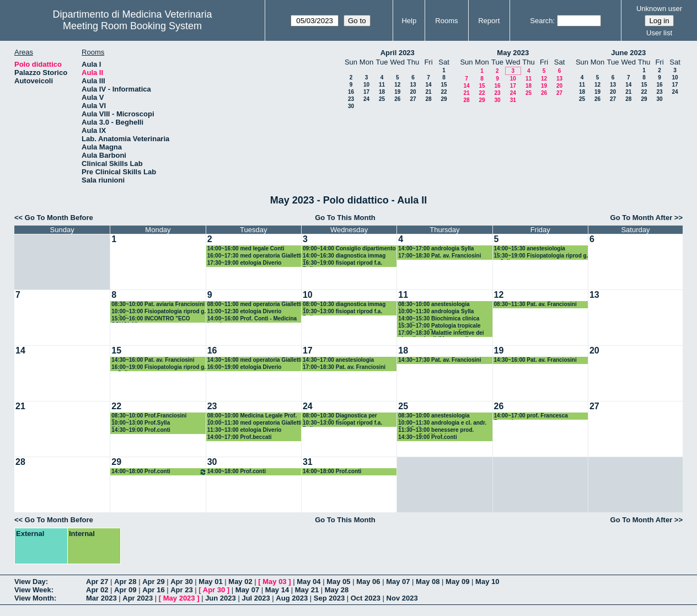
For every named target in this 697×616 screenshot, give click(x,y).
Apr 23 (181, 590)
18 (382, 92)
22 (444, 92)
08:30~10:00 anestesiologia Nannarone (434, 305)
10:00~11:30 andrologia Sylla (436, 311)
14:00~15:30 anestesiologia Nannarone (530, 249)
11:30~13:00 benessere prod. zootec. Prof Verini (436, 430)
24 (366, 99)
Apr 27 (97, 582)
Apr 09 (125, 590)
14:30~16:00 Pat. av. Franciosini (153, 360)
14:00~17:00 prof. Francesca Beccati (531, 416)
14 (428, 85)
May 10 (487, 582)
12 (397, 85)
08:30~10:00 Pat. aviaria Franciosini (158, 304)
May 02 (240, 582)
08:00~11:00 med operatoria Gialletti (254, 304)
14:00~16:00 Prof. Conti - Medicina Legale (252, 319)
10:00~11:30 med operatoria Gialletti (254, 423)
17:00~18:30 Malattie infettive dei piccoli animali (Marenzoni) (441, 333)
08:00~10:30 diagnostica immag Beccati (344, 305)
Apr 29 (153, 582)
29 (444, 99)
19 (397, 92)
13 (413, 85)
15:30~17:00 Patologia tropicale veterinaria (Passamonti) (439, 326)
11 (382, 85)
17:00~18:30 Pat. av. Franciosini (439, 256)
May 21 (307, 590)
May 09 (457, 582)
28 (428, 99)
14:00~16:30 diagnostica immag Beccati (344, 256)
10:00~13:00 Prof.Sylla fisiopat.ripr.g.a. (141, 423)
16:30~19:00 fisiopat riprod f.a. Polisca (342, 263)
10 (366, 85)
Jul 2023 (256, 598)
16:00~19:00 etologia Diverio (245, 367)
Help (409, 21)
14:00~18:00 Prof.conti (159, 472)
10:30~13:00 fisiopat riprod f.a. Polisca (342, 312)
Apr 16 (153, 590)
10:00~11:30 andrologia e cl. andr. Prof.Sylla (442, 423)
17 (366, 92)
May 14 (277, 590)
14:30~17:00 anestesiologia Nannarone (338, 360)
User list (659, 33)
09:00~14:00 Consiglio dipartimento (349, 248)
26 (397, 99)
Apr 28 (125, 582)
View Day (30, 582)
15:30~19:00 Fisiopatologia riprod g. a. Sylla (541, 256)
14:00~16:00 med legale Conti (246, 248)
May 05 (338, 582)
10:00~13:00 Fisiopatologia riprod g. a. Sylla (159, 312)
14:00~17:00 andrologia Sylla (436, 248)
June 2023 (628, 53)
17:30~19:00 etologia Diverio (245, 263)
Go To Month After (642, 218)
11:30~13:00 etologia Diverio (245, 430)
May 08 (428, 582)
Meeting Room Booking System (132, 26)
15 (444, 85)
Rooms (446, 21)
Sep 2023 (329, 598)
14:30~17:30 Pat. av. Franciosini (439, 360)
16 (351, 92)
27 (413, 99)
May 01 (210, 582)
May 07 (398, 582)
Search (541, 21)
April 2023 (398, 53)
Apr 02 (97, 590)
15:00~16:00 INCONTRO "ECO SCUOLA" (151, 319)
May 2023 (513, 53)
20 (413, 92)
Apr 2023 (138, 598)
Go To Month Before (59, 218)
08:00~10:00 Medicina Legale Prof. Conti (252, 416)
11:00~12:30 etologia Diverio (245, 311)
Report (489, 21)
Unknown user (659, 9)
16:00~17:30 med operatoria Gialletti (254, 256)
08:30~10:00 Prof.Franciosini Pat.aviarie (149, 416)
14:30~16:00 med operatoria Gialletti (254, 360)
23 (351, 99)
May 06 (368, 582)
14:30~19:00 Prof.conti (141, 430)
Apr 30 (181, 582)
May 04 (309, 582)
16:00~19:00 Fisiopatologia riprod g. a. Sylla (159, 368)
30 (351, 106)
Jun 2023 (221, 598)
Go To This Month (345, 218)
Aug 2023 (292, 598)
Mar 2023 (101, 598)
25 (382, 99)
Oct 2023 (366, 598)
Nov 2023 (402, 598)
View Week (33, 590)
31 (513, 100)
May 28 (337, 590)
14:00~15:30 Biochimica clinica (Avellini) (439, 319)
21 (428, 92)
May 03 (274, 582)
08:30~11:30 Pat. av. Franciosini (535, 304)
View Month (34, 598)
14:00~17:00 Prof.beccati (240, 437)
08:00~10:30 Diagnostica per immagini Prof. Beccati (340, 416)
